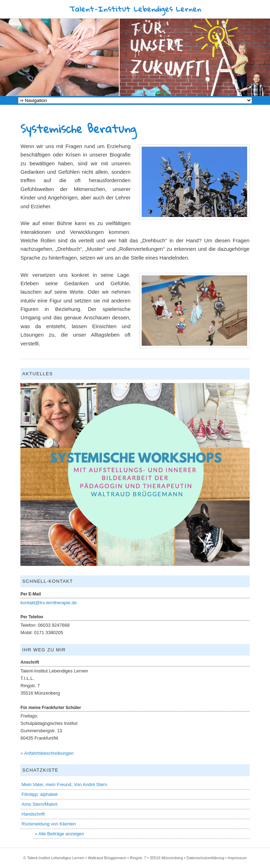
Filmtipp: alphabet (40, 794)
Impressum (237, 858)
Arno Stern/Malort (39, 804)
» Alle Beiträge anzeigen (59, 834)
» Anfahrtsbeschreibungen (47, 753)
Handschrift (33, 814)
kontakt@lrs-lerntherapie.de (49, 603)
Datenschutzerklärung (205, 858)
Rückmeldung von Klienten (49, 824)
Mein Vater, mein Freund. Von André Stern (64, 784)
